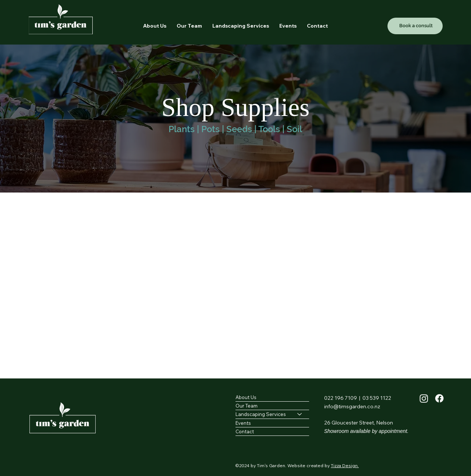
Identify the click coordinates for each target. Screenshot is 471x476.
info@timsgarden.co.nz (352, 406)
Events (243, 423)
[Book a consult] (415, 26)
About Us (246, 397)
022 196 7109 (341, 398)
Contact (245, 431)
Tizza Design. (345, 466)
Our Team (247, 406)
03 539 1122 (377, 398)
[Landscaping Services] (300, 414)
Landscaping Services (261, 414)
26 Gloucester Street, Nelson (359, 423)
